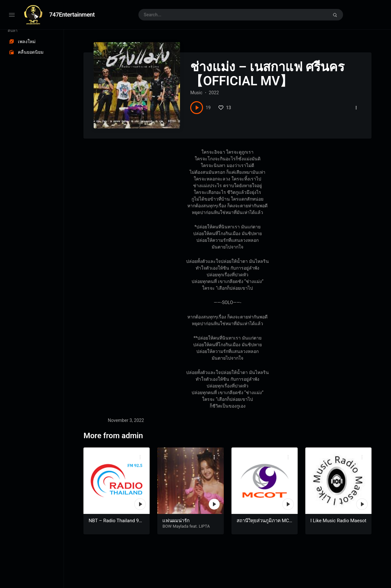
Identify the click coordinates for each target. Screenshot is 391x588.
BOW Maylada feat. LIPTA (186, 526)
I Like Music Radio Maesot (338, 521)
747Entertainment (72, 15)
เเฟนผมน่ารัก (176, 521)
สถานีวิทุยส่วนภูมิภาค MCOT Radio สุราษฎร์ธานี (265, 524)
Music (196, 93)
